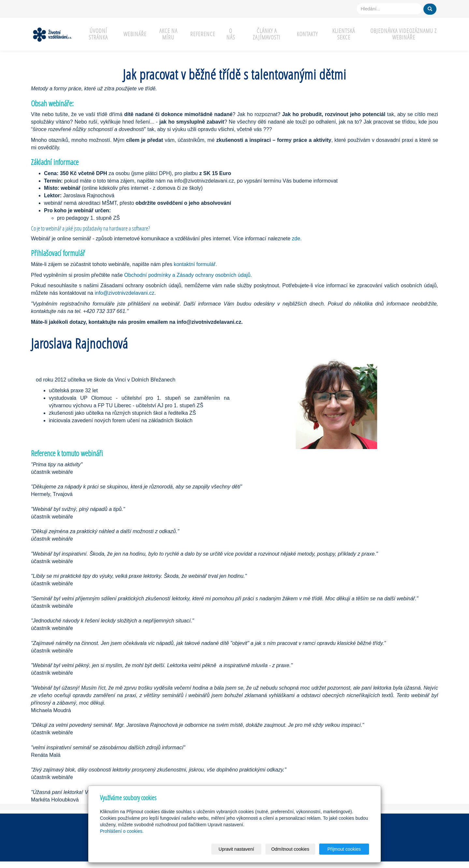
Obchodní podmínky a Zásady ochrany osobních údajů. (188, 275)
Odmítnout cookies (290, 849)
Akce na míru (168, 34)
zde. (297, 239)
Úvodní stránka (98, 34)
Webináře (135, 34)
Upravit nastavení (236, 849)
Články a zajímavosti (267, 34)
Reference (203, 34)
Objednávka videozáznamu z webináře (404, 34)
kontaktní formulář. (195, 264)
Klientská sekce (344, 34)
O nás (231, 34)
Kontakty (307, 34)
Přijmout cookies (344, 849)
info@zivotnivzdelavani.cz (125, 293)
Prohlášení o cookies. (122, 831)
